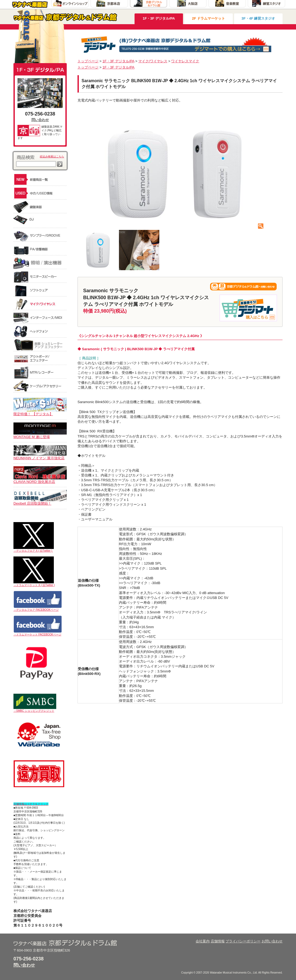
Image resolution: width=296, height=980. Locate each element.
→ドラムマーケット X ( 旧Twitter (33, 585)
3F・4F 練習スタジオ (258, 18)
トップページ (88, 61)
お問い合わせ (272, 941)
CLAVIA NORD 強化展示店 (40, 480)
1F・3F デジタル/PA (159, 18)
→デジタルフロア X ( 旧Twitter (32, 551)
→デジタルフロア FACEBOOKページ (36, 610)
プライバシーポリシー (243, 941)
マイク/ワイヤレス (153, 61)
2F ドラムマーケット (209, 18)
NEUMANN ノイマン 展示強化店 (40, 456)
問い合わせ (40, 120)
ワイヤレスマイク (185, 61)
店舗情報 (218, 941)
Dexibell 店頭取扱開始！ (40, 502)
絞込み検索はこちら (52, 156)
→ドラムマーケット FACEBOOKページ (37, 634)
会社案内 (203, 941)
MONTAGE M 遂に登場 (40, 435)
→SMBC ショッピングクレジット (34, 711)
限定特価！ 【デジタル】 (40, 412)
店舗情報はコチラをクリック (31, 804)
